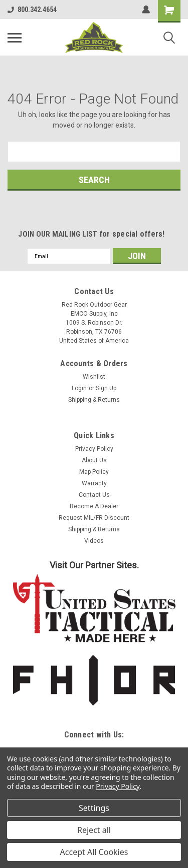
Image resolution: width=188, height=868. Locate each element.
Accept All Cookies (94, 852)
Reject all (94, 830)
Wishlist (94, 377)
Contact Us (94, 495)
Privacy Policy (94, 449)
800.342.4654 (32, 10)
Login (79, 388)
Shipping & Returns (94, 400)
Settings (94, 808)
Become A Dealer (94, 506)
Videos (94, 541)
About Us (94, 460)
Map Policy (94, 472)
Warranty (94, 483)
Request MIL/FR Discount (94, 518)
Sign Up (106, 388)
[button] (94, 608)
